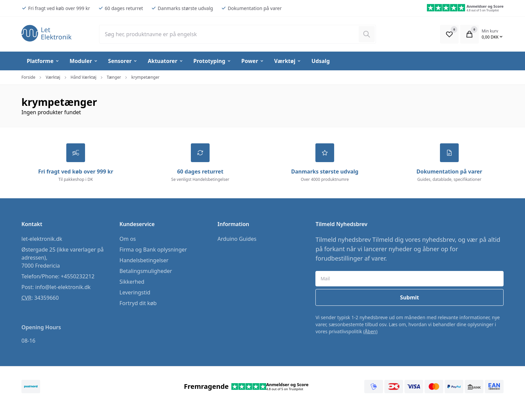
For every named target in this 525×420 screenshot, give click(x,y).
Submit (410, 297)
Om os (128, 239)
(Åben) (370, 331)
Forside (28, 77)
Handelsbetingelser (144, 260)
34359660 (46, 298)
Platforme (43, 61)
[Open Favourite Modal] (449, 34)
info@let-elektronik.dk (63, 287)
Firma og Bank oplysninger (153, 250)
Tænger (114, 77)
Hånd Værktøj (84, 77)
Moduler (84, 61)
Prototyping (212, 61)
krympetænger (145, 77)
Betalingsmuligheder (146, 271)
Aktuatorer (165, 61)
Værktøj (288, 61)
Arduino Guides (237, 239)
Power (253, 61)
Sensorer (123, 61)
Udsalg (321, 61)
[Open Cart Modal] (469, 34)
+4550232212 (78, 276)
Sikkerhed (132, 282)
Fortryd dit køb (138, 303)
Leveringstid (135, 292)
